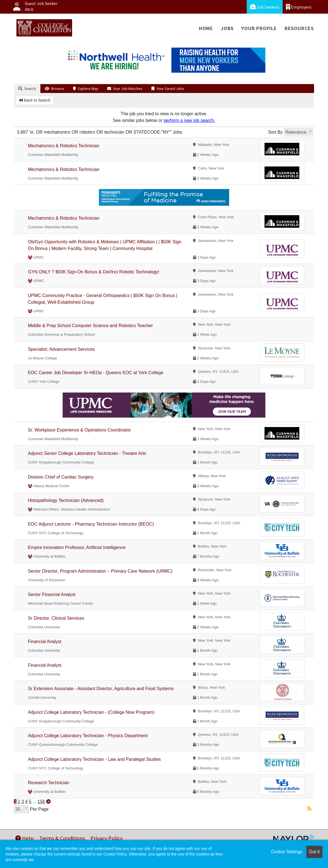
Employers (299, 7)
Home (206, 28)
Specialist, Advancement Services (61, 349)
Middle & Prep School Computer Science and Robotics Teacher (90, 326)
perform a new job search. (189, 120)
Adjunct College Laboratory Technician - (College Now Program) (91, 712)
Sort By (275, 132)
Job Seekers (265, 7)
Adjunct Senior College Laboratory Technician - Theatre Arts (87, 453)
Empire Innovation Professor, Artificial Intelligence (77, 547)
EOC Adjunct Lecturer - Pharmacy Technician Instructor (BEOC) (91, 524)
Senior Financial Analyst (52, 594)
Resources (299, 28)
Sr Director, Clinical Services (56, 618)
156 (41, 802)
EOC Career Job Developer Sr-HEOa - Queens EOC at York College (96, 373)
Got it (314, 852)
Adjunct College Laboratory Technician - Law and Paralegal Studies (94, 759)
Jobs (227, 28)
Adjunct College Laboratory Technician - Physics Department (88, 736)
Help (25, 838)
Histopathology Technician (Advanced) (66, 500)
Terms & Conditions (62, 838)
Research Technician (48, 783)
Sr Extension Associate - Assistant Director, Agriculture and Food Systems (101, 689)
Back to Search (35, 100)
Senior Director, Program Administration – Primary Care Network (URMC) (100, 571)
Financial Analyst (45, 642)
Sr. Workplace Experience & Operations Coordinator (79, 430)
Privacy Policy (107, 838)
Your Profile (259, 28)
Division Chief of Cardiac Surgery (61, 477)
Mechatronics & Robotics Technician (64, 146)
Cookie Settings (287, 852)
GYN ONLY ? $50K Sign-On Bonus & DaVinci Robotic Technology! (94, 272)
